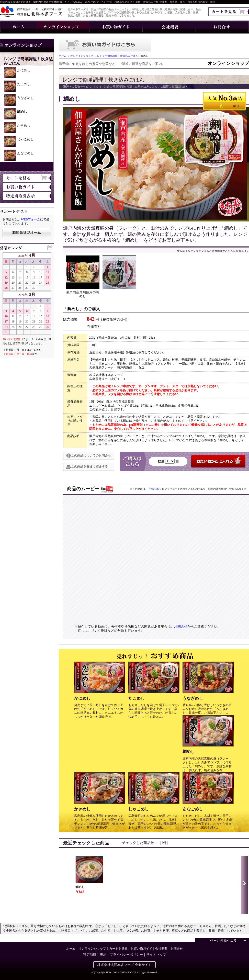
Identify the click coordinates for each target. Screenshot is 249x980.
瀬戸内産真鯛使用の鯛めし (83, 277)
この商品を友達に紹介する (87, 467)
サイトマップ (156, 955)
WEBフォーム (31, 219)
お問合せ (181, 627)
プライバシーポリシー (126, 955)
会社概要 (161, 949)
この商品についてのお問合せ (88, 456)
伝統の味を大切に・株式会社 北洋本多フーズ (31, 12)
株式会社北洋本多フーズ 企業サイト (124, 965)
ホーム (63, 56)
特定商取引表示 (95, 955)
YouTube (155, 489)
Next (244, 885)
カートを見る (118, 949)
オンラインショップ (82, 56)
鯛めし (89, 875)
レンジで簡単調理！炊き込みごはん (118, 56)
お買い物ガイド (141, 949)
